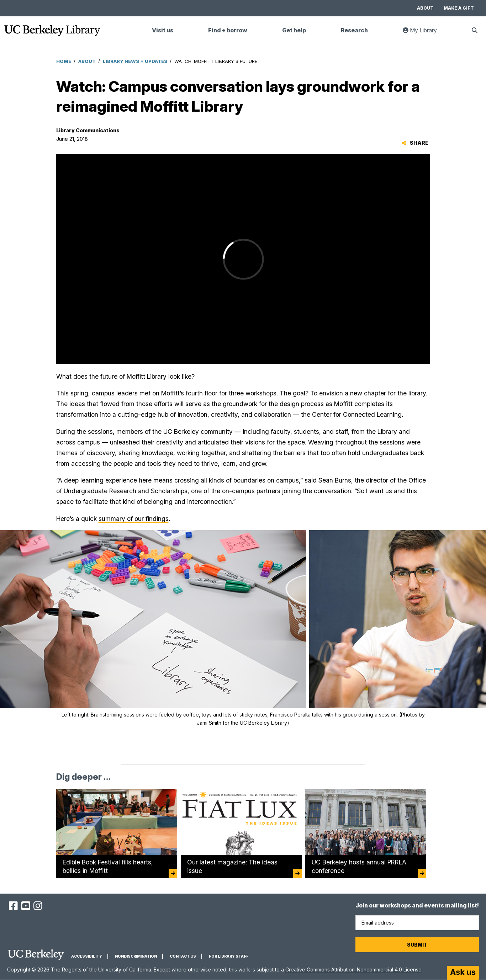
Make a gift (459, 8)
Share (415, 143)
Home (64, 61)
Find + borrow (228, 30)
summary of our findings (134, 519)
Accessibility (87, 956)
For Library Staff (229, 956)
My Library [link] (424, 33)
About (425, 8)
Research (354, 30)
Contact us (183, 956)
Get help (294, 30)
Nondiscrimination (136, 956)
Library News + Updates (135, 61)
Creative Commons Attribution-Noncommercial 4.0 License (353, 970)
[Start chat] (463, 973)
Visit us (163, 30)
